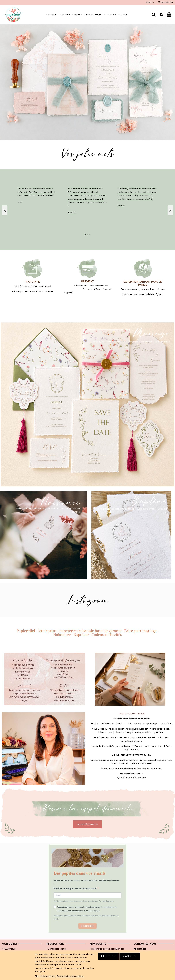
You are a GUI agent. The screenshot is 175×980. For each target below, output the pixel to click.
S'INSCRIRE (88, 926)
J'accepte (130, 956)
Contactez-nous (57, 949)
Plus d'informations (45, 976)
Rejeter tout (108, 956)
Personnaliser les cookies (70, 976)
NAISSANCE (10, 949)
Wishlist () (165, 2)
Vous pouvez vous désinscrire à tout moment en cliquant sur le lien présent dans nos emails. (86, 917)
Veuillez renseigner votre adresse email (75, 889)
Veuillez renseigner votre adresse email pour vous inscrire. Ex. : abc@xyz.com (84, 901)
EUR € (150, 2)
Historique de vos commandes (108, 949)
